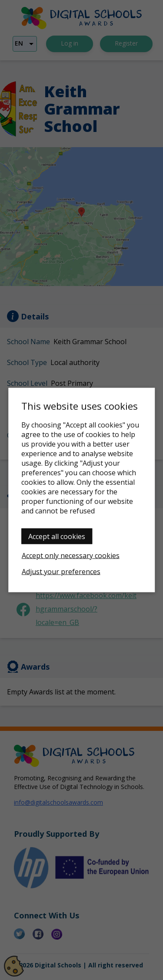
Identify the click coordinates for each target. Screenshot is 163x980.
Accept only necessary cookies (71, 556)
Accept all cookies (57, 536)
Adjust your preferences (61, 572)
